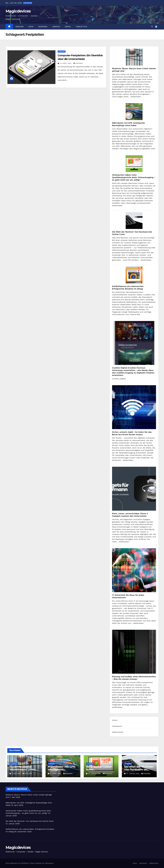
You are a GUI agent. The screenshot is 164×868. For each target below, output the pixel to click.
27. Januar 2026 (95, 774)
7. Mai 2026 (17, 774)
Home (115, 720)
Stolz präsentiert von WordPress (17, 863)
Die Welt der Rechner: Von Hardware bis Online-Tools (139, 769)
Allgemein (13, 764)
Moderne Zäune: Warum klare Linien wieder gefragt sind (23, 769)
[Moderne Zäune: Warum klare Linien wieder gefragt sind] (134, 57)
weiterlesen (136, 97)
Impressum (117, 726)
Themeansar (49, 863)
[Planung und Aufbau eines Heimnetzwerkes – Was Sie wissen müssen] (134, 652)
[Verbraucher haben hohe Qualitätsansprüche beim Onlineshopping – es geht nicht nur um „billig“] (134, 164)
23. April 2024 (66, 63)
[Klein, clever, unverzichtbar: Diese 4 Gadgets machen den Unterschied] (134, 489)
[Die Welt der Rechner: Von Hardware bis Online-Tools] (134, 221)
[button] (152, 27)
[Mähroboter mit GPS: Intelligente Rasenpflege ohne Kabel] (134, 112)
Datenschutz (118, 732)
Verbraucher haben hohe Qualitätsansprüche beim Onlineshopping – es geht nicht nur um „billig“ (134, 177)
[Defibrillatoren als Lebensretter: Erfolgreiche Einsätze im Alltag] (134, 275)
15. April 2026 (56, 774)
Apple (68, 27)
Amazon (19, 27)
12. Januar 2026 (133, 774)
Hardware (62, 51)
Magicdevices (18, 11)
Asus (31, 27)
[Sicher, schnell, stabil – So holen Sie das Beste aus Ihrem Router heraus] (134, 407)
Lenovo (56, 27)
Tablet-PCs (81, 27)
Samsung (43, 27)
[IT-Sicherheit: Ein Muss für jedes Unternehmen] (134, 570)
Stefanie (78, 63)
